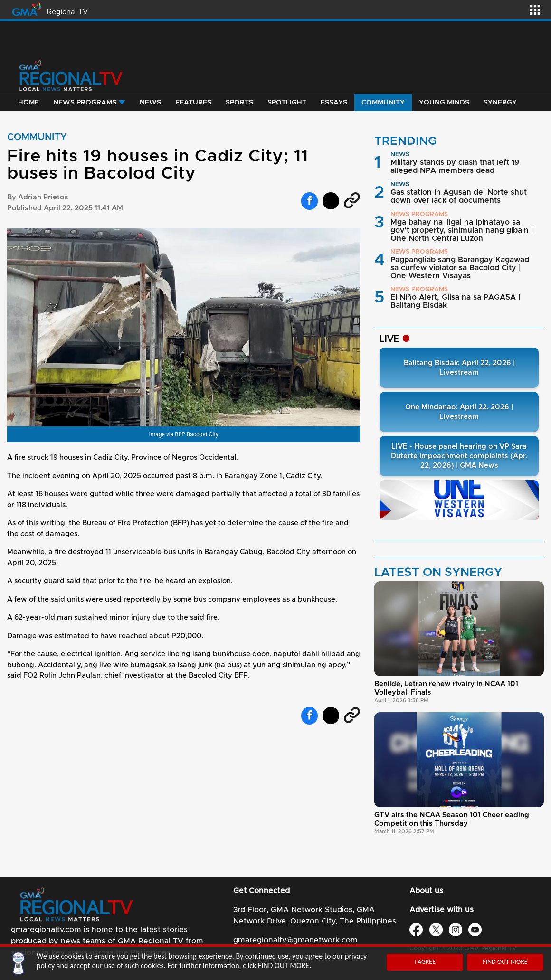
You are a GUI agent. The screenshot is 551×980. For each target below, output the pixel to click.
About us (426, 891)
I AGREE (425, 962)
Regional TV (67, 12)
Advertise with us (442, 910)
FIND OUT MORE (505, 962)
